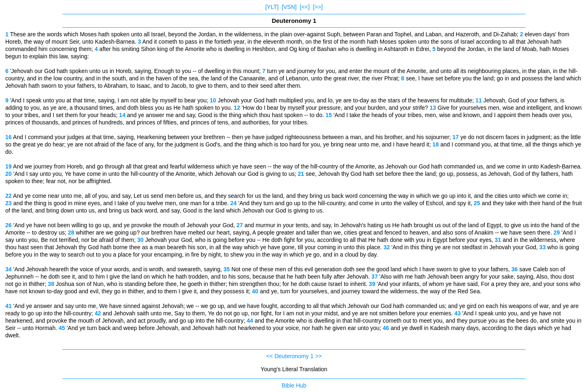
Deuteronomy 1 (294, 356)
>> (318, 356)
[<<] (305, 7)
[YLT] (272, 7)
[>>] (318, 7)
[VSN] (289, 7)
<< (269, 356)
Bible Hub (294, 385)
